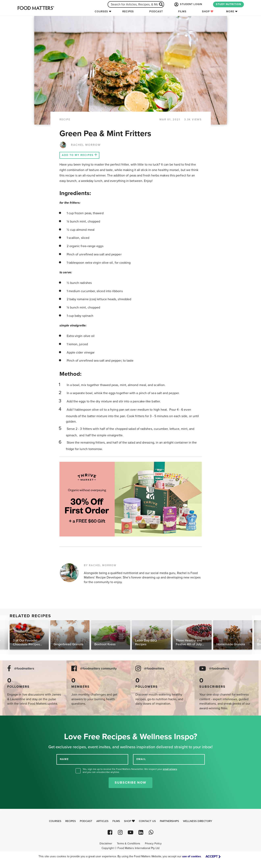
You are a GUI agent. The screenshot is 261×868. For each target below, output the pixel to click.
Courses (101, 12)
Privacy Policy (153, 844)
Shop (208, 12)
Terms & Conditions (128, 844)
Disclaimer (106, 844)
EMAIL (141, 759)
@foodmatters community (98, 669)
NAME (64, 759)
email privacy (170, 769)
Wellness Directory (198, 821)
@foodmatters (24, 669)
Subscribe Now (130, 783)
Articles (102, 821)
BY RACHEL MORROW (100, 565)
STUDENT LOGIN (188, 4)
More (230, 12)
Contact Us (147, 821)
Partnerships (169, 821)
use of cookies (192, 856)
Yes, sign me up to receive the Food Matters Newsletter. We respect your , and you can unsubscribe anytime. (130, 771)
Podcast (156, 12)
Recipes (128, 12)
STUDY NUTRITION (228, 4)
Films (182, 12)
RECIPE (65, 120)
